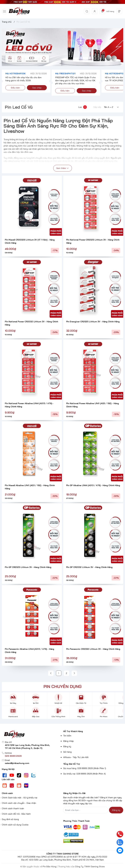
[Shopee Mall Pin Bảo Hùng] (12, 785)
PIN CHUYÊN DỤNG (63, 686)
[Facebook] (5, 775)
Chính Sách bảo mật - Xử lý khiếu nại (20, 798)
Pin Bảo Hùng (50, 866)
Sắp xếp (97, 107)
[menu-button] (5, 11)
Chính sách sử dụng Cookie (15, 825)
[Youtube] (12, 775)
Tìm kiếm (67, 736)
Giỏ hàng (67, 752)
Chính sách (7, 793)
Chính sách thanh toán (13, 808)
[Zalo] (33, 775)
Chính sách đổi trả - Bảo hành (16, 814)
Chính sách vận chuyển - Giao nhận (19, 803)
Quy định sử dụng (10, 819)
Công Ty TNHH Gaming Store (90, 866)
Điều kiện (15, 88)
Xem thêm (63, 168)
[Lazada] (26, 785)
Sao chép (37, 88)
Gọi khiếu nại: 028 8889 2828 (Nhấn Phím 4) (85, 774)
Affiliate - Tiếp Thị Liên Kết (76, 757)
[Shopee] (5, 785)
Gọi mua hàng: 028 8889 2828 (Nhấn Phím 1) (85, 768)
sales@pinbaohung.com (17, 763)
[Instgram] (26, 775)
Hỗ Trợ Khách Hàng (73, 731)
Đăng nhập (69, 741)
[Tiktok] (19, 775)
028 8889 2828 (13, 756)
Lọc (83, 107)
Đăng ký (67, 746)
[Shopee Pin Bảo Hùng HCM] (19, 785)
